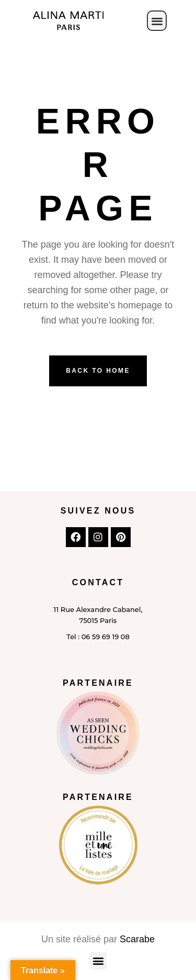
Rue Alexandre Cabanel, (100, 609)
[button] (157, 21)
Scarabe (137, 939)
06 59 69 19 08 (106, 637)
